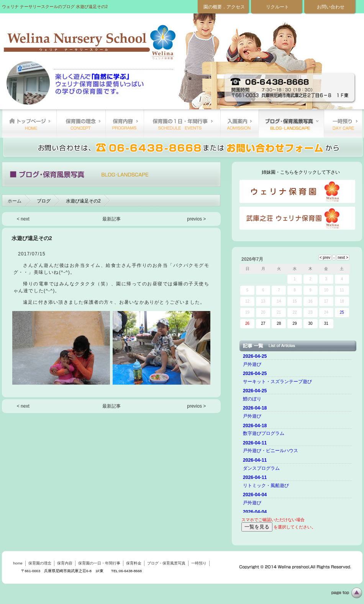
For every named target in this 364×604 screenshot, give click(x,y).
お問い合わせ (331, 7)
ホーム (15, 201)
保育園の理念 (81, 123)
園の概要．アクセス (224, 7)
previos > (196, 219)
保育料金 (239, 123)
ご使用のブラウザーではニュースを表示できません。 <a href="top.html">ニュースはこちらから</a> (298, 432)
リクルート (277, 7)
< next (23, 219)
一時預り (343, 123)
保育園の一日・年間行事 (182, 123)
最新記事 (111, 219)
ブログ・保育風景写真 (291, 123)
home (29, 123)
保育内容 (125, 123)
